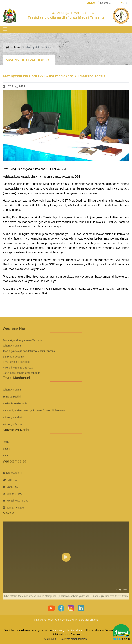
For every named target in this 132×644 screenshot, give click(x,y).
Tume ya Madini (12, 405)
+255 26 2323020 (20, 370)
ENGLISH (92, 3)
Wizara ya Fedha (12, 432)
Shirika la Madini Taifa (15, 411)
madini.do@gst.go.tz (29, 381)
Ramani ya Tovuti (44, 620)
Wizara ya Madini (12, 398)
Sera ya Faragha (88, 620)
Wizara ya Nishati (13, 425)
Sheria (6, 457)
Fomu (6, 450)
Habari (17, 47)
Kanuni (7, 464)
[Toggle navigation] (5, 29)
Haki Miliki (72, 620)
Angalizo (60, 620)
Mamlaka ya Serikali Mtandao (69, 630)
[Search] (112, 3)
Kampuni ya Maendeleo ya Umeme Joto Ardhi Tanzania (34, 418)
